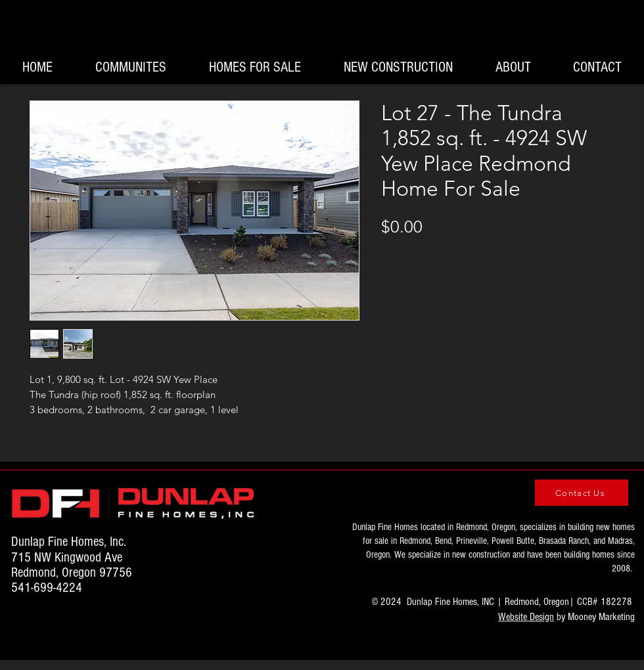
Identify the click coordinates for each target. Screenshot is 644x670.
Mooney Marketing (601, 617)
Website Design (526, 617)
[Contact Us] (582, 493)
